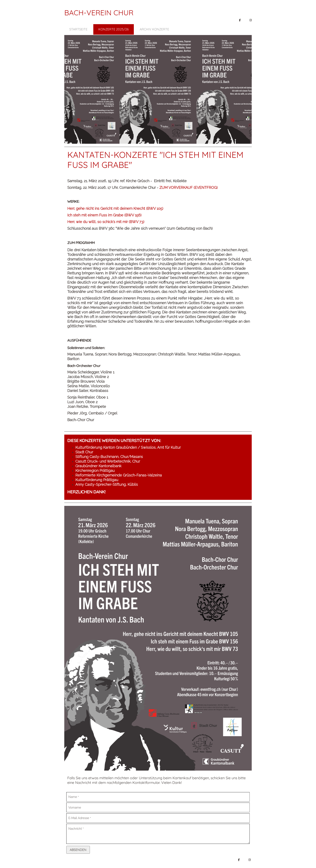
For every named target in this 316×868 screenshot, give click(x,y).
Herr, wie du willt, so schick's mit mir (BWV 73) (106, 222)
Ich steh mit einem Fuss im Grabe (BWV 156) (104, 215)
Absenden (78, 850)
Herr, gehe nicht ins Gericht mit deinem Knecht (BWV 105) (115, 208)
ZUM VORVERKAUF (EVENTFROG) (189, 188)
